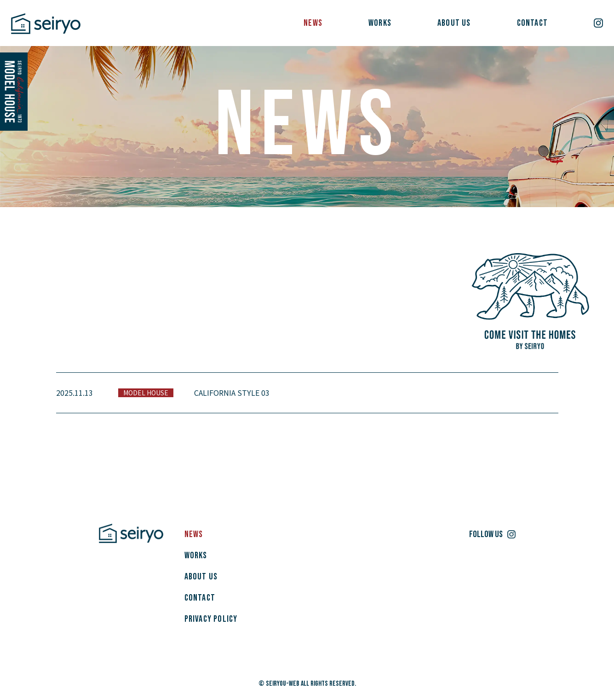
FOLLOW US (486, 534)
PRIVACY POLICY (211, 619)
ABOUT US (454, 23)
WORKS (380, 23)
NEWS (313, 23)
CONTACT (532, 23)
